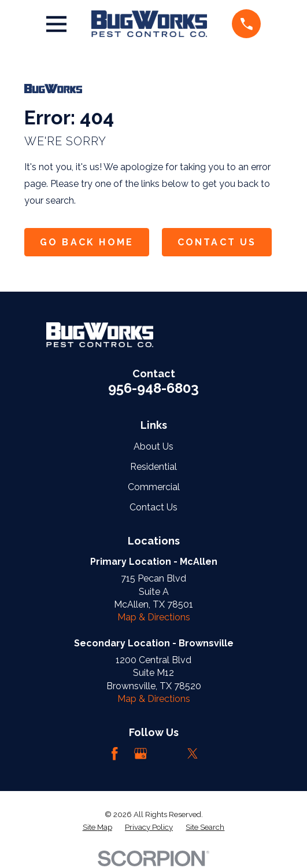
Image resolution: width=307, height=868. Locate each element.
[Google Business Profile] (140, 753)
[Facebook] (114, 753)
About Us (153, 446)
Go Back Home (87, 242)
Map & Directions (154, 617)
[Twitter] (193, 753)
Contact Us (217, 242)
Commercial (154, 487)
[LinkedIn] (167, 753)
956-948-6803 (153, 388)
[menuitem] (97, 827)
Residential (153, 467)
